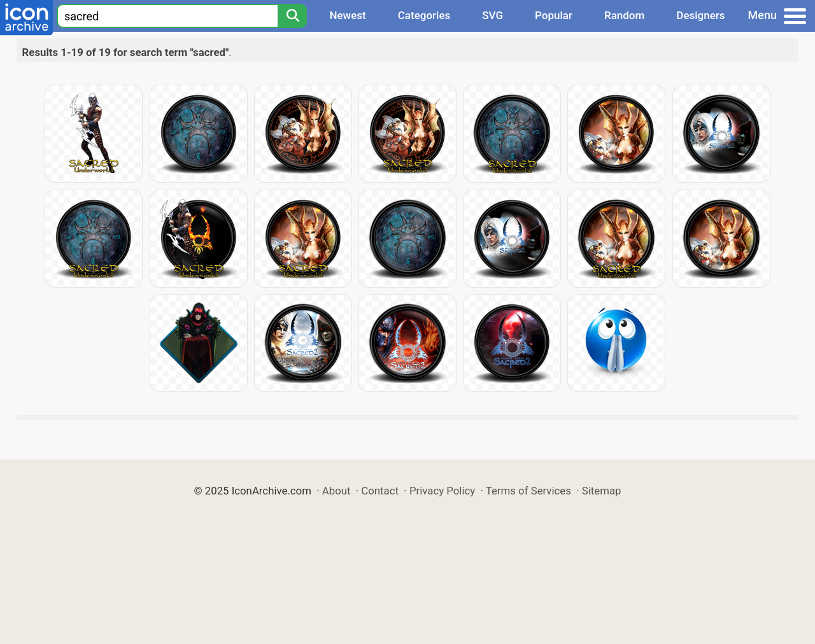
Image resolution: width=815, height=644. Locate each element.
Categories (424, 15)
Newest (347, 15)
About (337, 491)
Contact (380, 491)
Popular (554, 15)
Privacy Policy (442, 491)
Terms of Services (528, 491)
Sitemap (602, 491)
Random (624, 15)
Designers (700, 15)
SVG (493, 15)
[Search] (292, 16)
